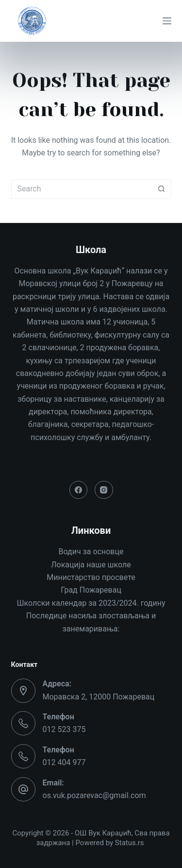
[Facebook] (79, 490)
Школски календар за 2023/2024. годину (91, 603)
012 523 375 (64, 729)
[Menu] (167, 21)
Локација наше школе (91, 565)
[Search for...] (82, 189)
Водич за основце (91, 552)
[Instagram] (104, 490)
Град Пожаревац (91, 590)
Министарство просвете (91, 577)
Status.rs (130, 843)
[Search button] (162, 189)
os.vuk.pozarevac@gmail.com (94, 795)
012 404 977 (64, 762)
